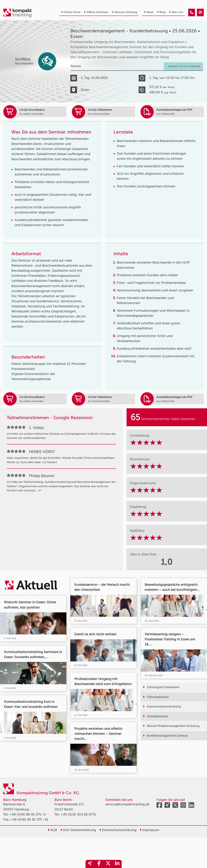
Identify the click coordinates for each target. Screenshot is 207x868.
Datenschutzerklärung (118, 830)
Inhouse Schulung (124, 12)
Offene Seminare (96, 12)
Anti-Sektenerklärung (78, 830)
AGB (52, 830)
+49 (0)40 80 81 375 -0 (28, 814)
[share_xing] (90, 864)
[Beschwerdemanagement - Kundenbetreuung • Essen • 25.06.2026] (192, 12)
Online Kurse (71, 12)
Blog (161, 12)
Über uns (176, 12)
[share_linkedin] (117, 864)
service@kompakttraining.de (127, 804)
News (149, 12)
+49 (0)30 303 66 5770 (78, 814)
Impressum (150, 830)
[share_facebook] (99, 864)
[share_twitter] (108, 864)
